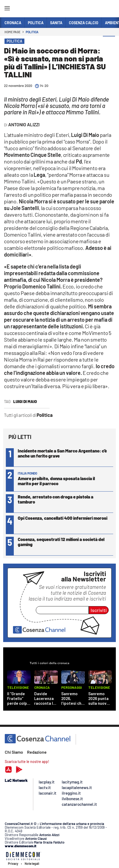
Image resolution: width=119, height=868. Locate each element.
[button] (109, 42)
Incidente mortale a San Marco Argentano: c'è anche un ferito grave (62, 453)
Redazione (37, 752)
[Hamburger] (7, 9)
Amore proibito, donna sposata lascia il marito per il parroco (56, 481)
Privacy (13, 863)
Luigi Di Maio (25, 401)
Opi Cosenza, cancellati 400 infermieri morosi (63, 518)
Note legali (32, 863)
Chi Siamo (14, 752)
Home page (12, 32)
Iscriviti (99, 610)
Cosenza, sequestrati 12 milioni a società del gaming (61, 542)
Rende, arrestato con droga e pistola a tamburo (56, 499)
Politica (32, 32)
